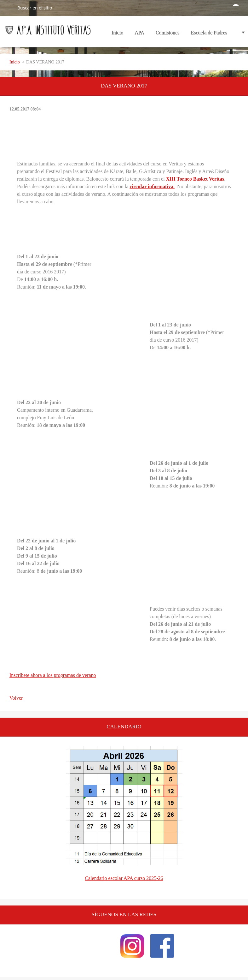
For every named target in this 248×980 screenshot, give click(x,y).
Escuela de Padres (209, 33)
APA (139, 35)
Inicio (117, 33)
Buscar (9, 8)
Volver (16, 698)
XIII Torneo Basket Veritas (195, 179)
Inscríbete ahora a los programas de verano (53, 675)
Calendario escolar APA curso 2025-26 (124, 878)
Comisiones (168, 35)
